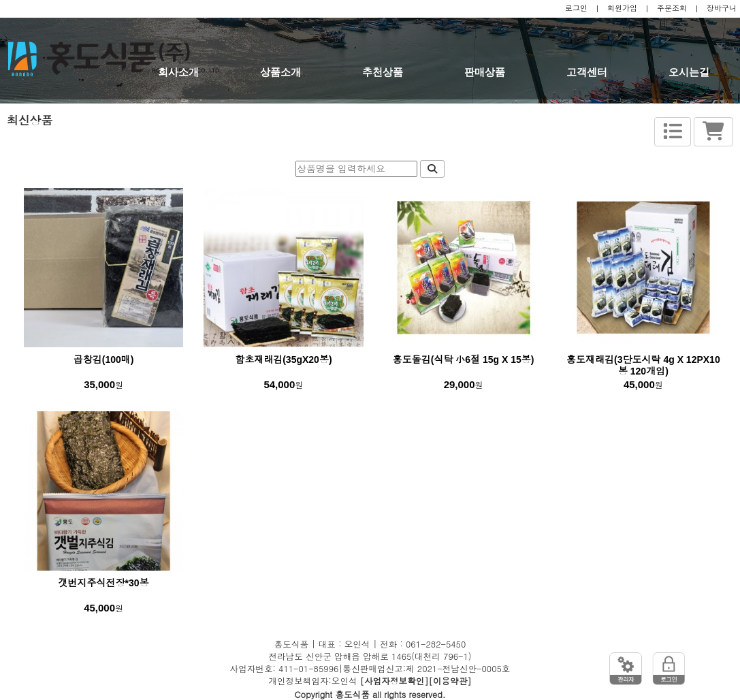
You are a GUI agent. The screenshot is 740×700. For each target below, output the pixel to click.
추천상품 (383, 72)
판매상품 (485, 72)
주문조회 (672, 8)
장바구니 (722, 8)
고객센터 (587, 72)
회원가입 (622, 8)
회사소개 (178, 72)
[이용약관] (450, 681)
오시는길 (689, 72)
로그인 (576, 8)
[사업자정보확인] (395, 681)
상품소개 (280, 72)
